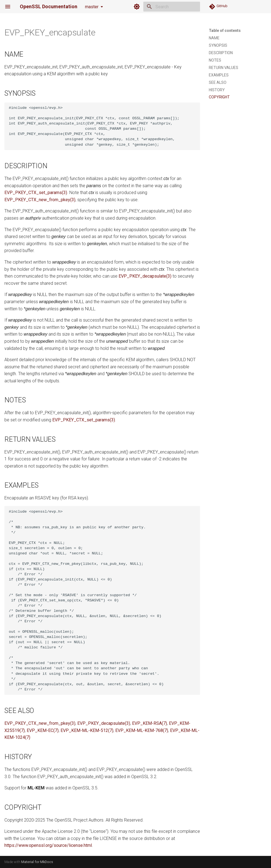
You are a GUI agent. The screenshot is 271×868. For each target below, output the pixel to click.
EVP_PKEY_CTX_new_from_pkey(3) (40, 200)
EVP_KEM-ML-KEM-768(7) (142, 730)
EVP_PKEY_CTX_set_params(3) (36, 193)
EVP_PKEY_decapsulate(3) (145, 276)
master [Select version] (92, 7)
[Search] (168, 7)
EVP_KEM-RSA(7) (150, 723)
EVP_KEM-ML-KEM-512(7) (87, 730)
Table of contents (225, 31)
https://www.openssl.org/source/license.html (48, 845)
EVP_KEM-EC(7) (43, 730)
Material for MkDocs (37, 862)
